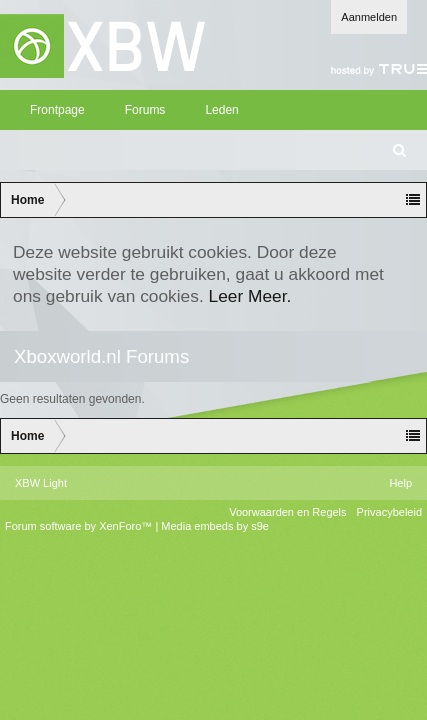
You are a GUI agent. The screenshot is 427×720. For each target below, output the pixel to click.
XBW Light (41, 483)
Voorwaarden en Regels (287, 512)
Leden (221, 110)
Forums (145, 110)
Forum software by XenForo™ (80, 526)
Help (400, 483)
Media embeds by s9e (215, 526)
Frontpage (57, 110)
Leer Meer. (250, 296)
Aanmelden (369, 17)
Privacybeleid (389, 512)
